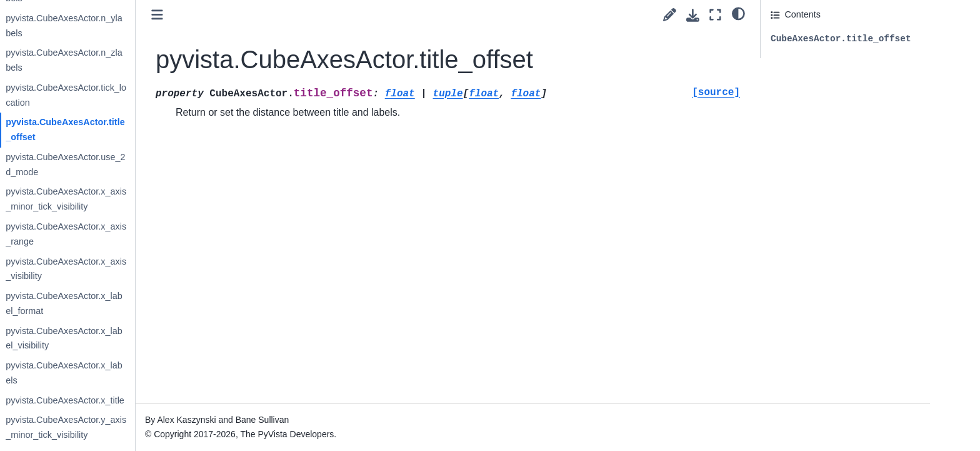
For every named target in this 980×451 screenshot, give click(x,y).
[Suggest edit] (670, 15)
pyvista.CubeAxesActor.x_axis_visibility (157, 269)
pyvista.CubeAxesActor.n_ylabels (154, 26)
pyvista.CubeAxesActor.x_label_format (154, 303)
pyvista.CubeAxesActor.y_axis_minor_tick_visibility (157, 427)
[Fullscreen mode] (715, 15)
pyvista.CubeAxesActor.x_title (156, 400)
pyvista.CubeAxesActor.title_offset (156, 129)
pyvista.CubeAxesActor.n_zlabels (154, 60)
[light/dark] (738, 13)
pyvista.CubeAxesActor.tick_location (157, 95)
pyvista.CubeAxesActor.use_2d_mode (156, 165)
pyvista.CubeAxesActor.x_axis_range (157, 234)
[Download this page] (693, 15)
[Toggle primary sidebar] (248, 15)
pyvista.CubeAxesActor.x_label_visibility (154, 338)
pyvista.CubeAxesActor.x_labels (154, 373)
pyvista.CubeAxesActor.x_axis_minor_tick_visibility (157, 199)
